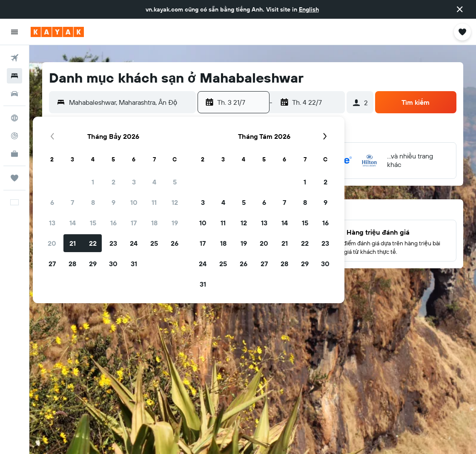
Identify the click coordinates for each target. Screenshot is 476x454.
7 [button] (72, 202)
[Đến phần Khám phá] (14, 118)
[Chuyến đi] (14, 178)
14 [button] (73, 223)
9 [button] (113, 202)
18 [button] (154, 223)
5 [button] (175, 182)
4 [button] (154, 182)
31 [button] (134, 264)
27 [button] (52, 264)
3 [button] (134, 182)
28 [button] (72, 264)
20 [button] (52, 243)
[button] (460, 9)
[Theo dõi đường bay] (14, 136)
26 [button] (175, 243)
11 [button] (154, 202)
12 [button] (175, 202)
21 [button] (73, 243)
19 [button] (175, 223)
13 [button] (52, 223)
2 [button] (113, 182)
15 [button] (93, 223)
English (309, 9)
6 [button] (52, 202)
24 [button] (134, 243)
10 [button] (134, 202)
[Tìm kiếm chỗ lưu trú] (14, 76)
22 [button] (93, 243)
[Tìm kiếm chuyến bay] (14, 58)
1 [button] (93, 182)
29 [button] (93, 264)
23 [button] (113, 243)
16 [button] (113, 223)
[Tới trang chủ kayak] (57, 32)
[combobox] (130, 102)
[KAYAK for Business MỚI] (14, 154)
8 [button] (93, 202)
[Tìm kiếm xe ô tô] (14, 94)
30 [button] (113, 264)
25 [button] (154, 243)
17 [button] (134, 223)
